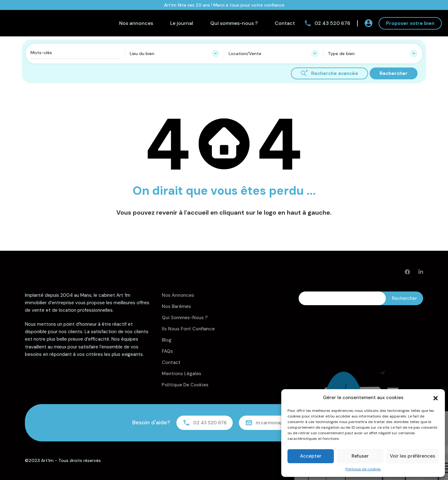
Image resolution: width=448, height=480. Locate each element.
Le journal (182, 23)
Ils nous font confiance (188, 329)
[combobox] (175, 54)
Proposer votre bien (410, 23)
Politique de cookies (363, 469)
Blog (167, 340)
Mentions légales (182, 374)
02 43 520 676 (332, 23)
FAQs (167, 351)
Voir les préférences (413, 456)
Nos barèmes (176, 306)
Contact (285, 23)
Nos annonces (136, 23)
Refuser (360, 456)
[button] (436, 398)
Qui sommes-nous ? (234, 23)
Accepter (311, 456)
